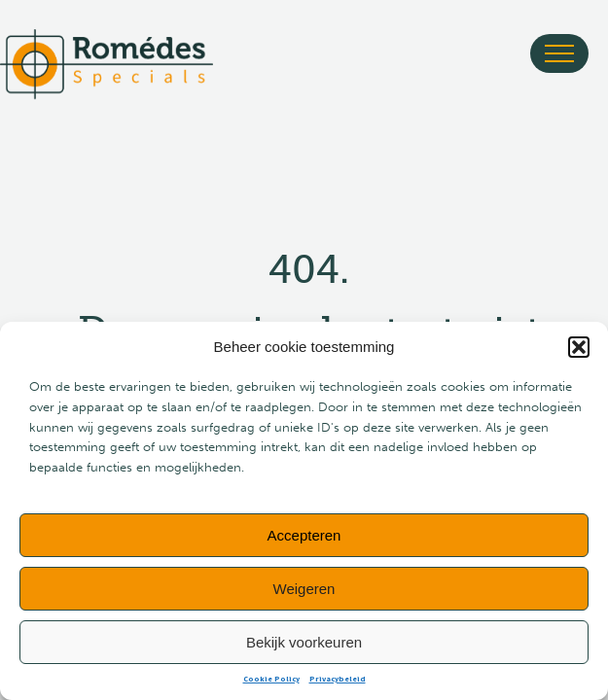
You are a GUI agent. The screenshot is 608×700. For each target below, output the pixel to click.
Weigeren (304, 589)
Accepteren (304, 535)
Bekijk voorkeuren (304, 642)
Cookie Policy (271, 679)
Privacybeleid (338, 679)
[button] (579, 347)
